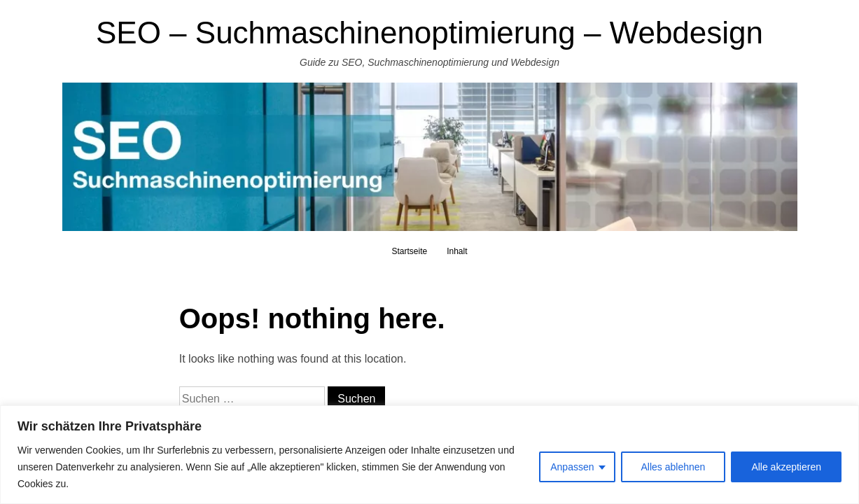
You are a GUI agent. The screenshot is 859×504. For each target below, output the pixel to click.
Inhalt (457, 251)
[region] (429, 455)
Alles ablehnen (673, 467)
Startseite (409, 251)
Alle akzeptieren (786, 467)
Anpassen (572, 467)
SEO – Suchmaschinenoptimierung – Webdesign (429, 33)
